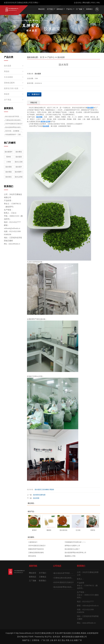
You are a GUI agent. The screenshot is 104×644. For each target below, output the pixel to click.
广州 (80, 640)
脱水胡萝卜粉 (19, 172)
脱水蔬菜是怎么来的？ (72, 549)
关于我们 (50, 9)
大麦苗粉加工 (33, 542)
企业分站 (77, 3)
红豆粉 (78, 530)
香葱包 (93, 530)
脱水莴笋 (19, 167)
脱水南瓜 (9, 177)
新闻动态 (60, 9)
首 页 (42, 57)
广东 (43, 640)
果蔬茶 (7, 94)
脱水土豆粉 (19, 162)
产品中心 (69, 9)
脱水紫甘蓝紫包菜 (39, 495)
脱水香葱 (9, 167)
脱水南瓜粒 (64, 530)
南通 (76, 640)
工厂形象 (79, 9)
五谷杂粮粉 (8, 77)
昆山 (64, 640)
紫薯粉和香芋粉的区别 (36, 549)
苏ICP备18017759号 (25, 637)
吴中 (55, 640)
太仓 (72, 640)
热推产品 (26, 640)
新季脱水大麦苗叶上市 (72, 546)
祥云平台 (48, 637)
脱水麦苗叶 (9, 152)
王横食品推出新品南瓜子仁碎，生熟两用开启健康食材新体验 (14, 120)
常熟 (68, 640)
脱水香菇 (9, 172)
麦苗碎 (34, 530)
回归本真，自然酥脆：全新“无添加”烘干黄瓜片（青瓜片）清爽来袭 (14, 131)
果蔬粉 (7, 71)
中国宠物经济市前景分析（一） (75, 542)
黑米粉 (9, 157)
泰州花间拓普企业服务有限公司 (74, 637)
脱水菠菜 (19, 157)
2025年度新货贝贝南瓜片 (14, 124)
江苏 (47, 640)
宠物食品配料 (9, 83)
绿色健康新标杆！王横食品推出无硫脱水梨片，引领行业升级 (14, 134)
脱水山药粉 (19, 177)
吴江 (60, 640)
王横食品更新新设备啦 (36, 553)
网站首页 (41, 9)
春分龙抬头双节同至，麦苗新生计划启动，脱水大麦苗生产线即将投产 (14, 116)
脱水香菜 (36, 498)
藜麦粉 (49, 530)
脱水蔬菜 (8, 66)
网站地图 (86, 3)
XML (98, 3)
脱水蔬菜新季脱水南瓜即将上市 (14, 127)
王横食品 (43, 577)
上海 (51, 640)
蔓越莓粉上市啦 (70, 556)
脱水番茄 (19, 152)
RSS (93, 3)
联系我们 (89, 9)
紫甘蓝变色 (32, 556)
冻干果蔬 (8, 100)
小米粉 (9, 162)
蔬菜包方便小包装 (11, 88)
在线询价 (34, 94)
